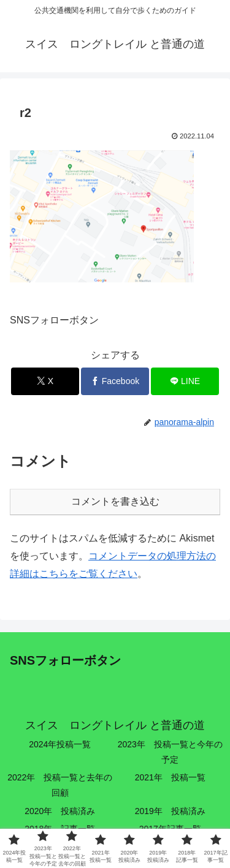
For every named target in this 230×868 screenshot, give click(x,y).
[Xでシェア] (45, 381)
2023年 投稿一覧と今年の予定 (170, 752)
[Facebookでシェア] (115, 381)
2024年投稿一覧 (60, 744)
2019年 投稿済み (170, 811)
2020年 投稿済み (60, 811)
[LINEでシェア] (185, 381)
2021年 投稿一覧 (170, 777)
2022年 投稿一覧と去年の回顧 (60, 785)
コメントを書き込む (115, 501)
